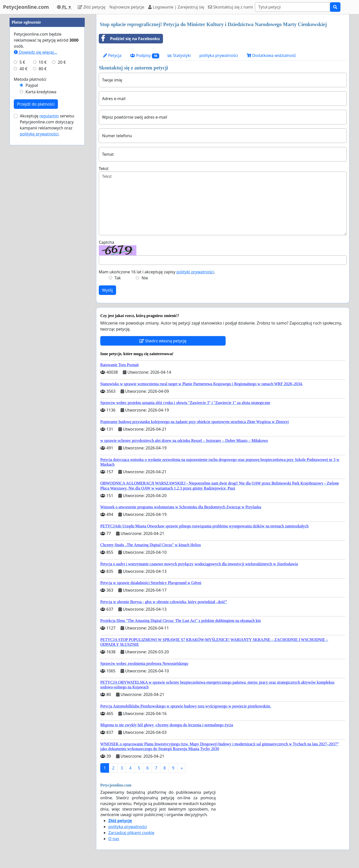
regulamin (49, 116)
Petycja (112, 55)
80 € (43, 69)
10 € (43, 62)
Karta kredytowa (41, 92)
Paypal (32, 85)
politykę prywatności (39, 134)
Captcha (106, 242)
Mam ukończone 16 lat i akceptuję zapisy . (157, 272)
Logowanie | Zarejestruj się (176, 7)
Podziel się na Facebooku (129, 39)
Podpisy (145, 56)
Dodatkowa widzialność (272, 55)
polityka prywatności (219, 55)
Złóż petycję (92, 7)
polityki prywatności (195, 272)
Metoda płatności (30, 79)
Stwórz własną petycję (163, 341)
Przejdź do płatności (36, 104)
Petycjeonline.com (26, 7)
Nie (145, 278)
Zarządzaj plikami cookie (131, 833)
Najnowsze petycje (127, 7)
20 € (62, 62)
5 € (22, 62)
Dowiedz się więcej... (35, 52)
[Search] (293, 7)
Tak (118, 278)
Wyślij (107, 290)
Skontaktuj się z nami (231, 7)
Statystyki (179, 55)
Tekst (104, 169)
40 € (24, 69)
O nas (114, 839)
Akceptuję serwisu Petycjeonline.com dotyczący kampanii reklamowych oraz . (47, 125)
